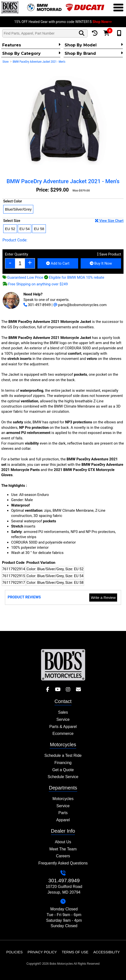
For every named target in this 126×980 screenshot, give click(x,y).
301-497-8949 (37, 305)
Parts (63, 813)
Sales (63, 712)
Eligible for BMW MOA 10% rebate (74, 277)
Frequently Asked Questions (63, 863)
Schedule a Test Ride (63, 755)
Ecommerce (63, 734)
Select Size (63, 221)
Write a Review (103, 598)
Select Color (13, 201)
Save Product (109, 254)
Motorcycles (63, 799)
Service (63, 719)
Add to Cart (58, 263)
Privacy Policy (42, 952)
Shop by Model (94, 45)
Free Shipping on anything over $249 (35, 284)
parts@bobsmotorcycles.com (80, 305)
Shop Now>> (102, 22)
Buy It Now (101, 263)
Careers (63, 856)
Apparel (63, 820)
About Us (63, 842)
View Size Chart (109, 221)
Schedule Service (63, 777)
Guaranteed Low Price (23, 277)
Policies (14, 952)
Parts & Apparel (63, 727)
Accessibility (106, 952)
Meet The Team (63, 849)
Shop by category (31, 53)
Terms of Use (75, 952)
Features (31, 45)
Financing (63, 763)
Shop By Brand (94, 53)
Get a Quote (63, 770)
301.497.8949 (64, 880)
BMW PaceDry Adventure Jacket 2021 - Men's (39, 62)
